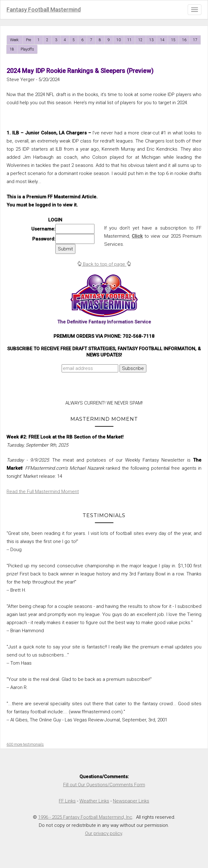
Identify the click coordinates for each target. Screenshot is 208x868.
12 (140, 40)
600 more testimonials (25, 744)
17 (195, 40)
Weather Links (94, 801)
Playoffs (27, 49)
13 (151, 40)
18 (12, 49)
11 (129, 40)
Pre (28, 40)
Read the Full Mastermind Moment (43, 492)
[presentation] (60, 388)
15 (173, 40)
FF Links (67, 801)
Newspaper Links (131, 801)
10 (119, 40)
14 (162, 40)
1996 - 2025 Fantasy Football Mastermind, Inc (85, 817)
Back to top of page (104, 264)
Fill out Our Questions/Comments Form (104, 785)
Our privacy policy (104, 833)
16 (184, 40)
